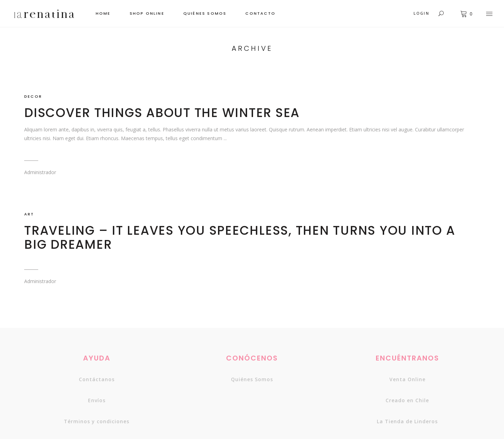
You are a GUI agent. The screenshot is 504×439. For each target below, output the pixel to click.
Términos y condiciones (97, 421)
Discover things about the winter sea (162, 113)
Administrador (40, 172)
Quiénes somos (252, 379)
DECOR (33, 96)
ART (29, 214)
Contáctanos (97, 379)
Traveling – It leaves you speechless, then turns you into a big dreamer (240, 237)
